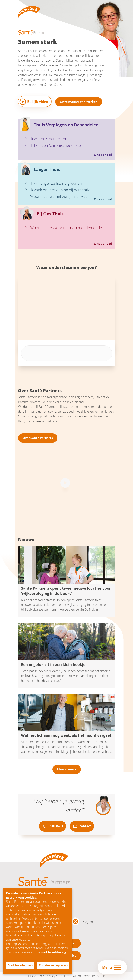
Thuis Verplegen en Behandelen (66, 125)
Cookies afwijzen (20, 965)
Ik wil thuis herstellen (48, 139)
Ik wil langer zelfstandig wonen (56, 183)
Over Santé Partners (38, 438)
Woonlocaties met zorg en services (60, 196)
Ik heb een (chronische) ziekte (55, 145)
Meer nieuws (67, 769)
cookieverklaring (53, 952)
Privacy (51, 976)
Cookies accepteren (53, 965)
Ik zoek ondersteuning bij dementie (60, 190)
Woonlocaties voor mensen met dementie (66, 228)
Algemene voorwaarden (89, 976)
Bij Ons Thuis (50, 214)
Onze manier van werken (79, 102)
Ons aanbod (103, 155)
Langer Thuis (47, 169)
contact (82, 826)
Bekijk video (38, 102)
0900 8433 (52, 826)
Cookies (64, 976)
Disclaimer (35, 976)
